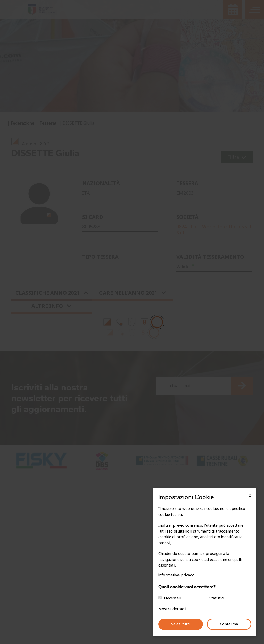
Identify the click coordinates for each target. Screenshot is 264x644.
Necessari (173, 598)
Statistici (217, 598)
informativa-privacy (176, 575)
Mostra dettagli (172, 609)
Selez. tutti (180, 624)
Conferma (229, 624)
